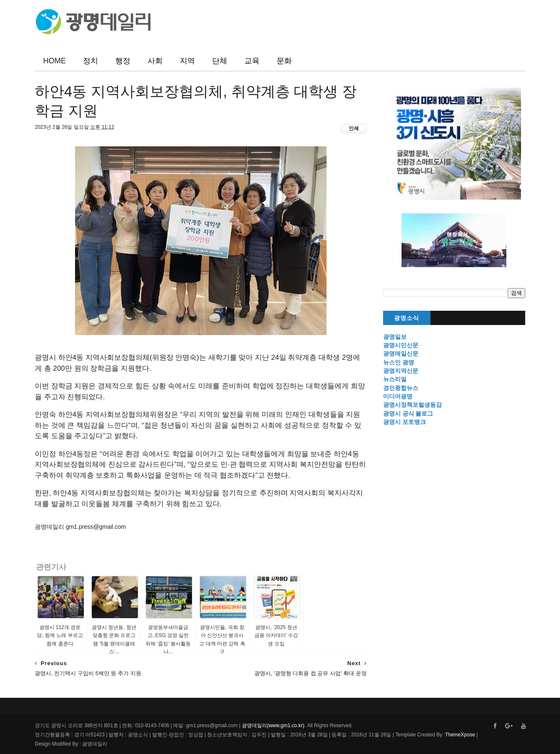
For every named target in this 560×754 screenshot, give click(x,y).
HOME (54, 61)
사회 (155, 61)
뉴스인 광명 (399, 362)
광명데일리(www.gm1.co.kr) (273, 725)
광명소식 (407, 318)
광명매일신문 (401, 354)
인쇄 (354, 128)
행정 (123, 61)
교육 (252, 61)
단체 (220, 61)
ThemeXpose (460, 735)
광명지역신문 (401, 371)
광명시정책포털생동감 (412, 405)
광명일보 (395, 337)
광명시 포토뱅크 (404, 422)
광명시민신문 (401, 345)
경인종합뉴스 (401, 388)
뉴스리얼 (395, 379)
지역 (187, 61)
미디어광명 (398, 396)
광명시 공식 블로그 (408, 413)
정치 (91, 61)
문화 (284, 61)
